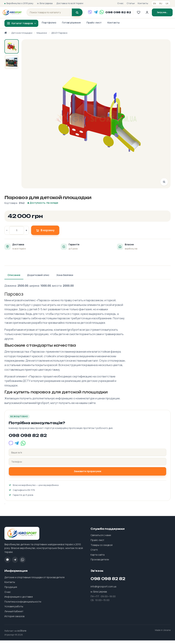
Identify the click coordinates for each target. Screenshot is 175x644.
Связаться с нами (101, 539)
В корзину (45, 234)
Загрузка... (165, 14)
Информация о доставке (19, 600)
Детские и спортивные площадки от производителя (34, 581)
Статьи (131, 3)
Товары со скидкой (102, 548)
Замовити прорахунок (88, 475)
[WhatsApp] (104, 14)
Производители (100, 563)
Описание (14, 278)
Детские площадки (22, 36)
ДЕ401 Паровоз (59, 36)
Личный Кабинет (14, 615)
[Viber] (92, 14)
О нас (120, 3)
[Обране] (141, 14)
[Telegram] (98, 14)
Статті (94, 553)
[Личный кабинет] (149, 14)
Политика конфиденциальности (23, 605)
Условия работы (14, 610)
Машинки (42, 36)
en (155, 3)
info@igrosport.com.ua (103, 590)
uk (167, 3)
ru (161, 3)
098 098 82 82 (121, 14)
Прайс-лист (94, 26)
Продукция (11, 591)
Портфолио (49, 26)
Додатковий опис (38, 278)
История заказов (14, 620)
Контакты (143, 3)
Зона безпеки (65, 278)
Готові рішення (71, 26)
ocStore (22, 634)
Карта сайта (98, 558)
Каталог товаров (22, 27)
